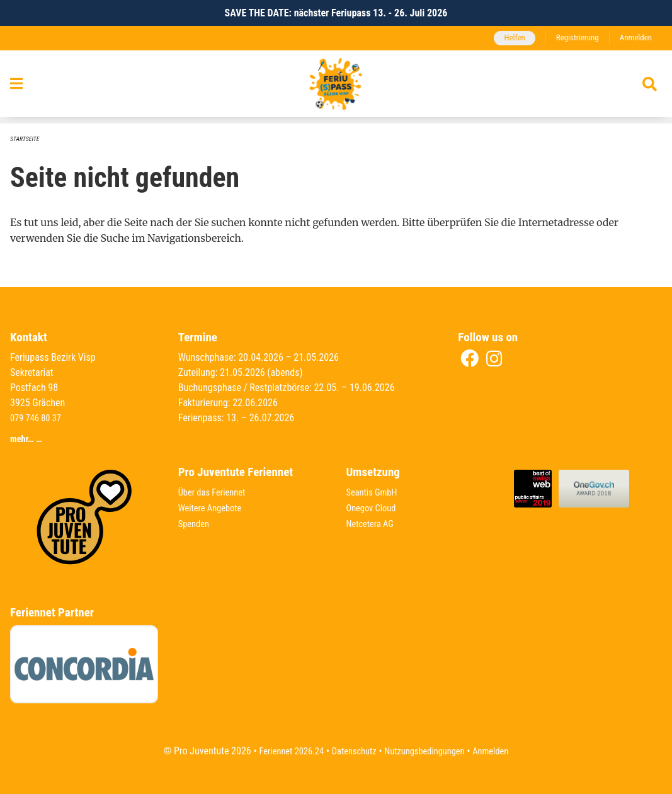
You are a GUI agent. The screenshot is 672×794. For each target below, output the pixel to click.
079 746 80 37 (38, 419)
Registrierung (572, 38)
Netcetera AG (373, 522)
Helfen (505, 38)
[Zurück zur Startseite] (336, 88)
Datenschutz (351, 751)
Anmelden (634, 38)
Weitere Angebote (214, 507)
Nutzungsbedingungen (429, 751)
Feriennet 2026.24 (282, 751)
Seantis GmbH (375, 492)
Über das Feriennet (215, 492)
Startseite (26, 139)
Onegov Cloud (374, 507)
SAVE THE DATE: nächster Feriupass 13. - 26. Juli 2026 (336, 13)
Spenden (196, 522)
